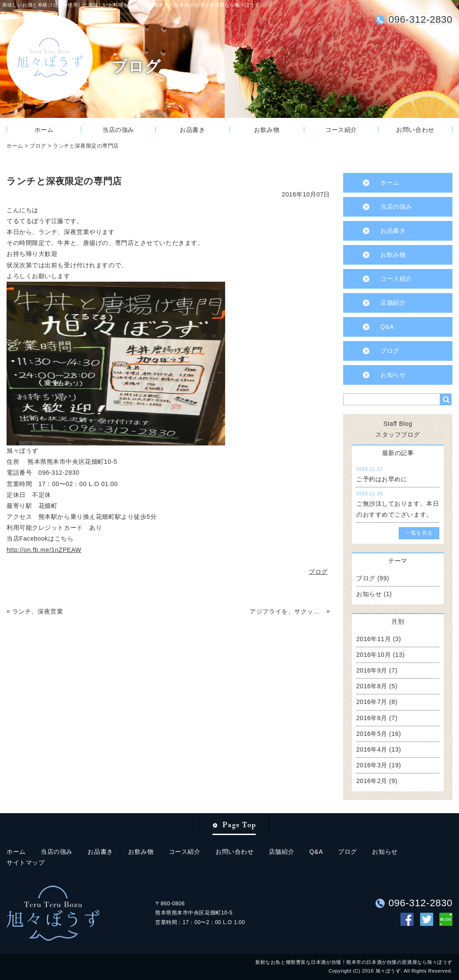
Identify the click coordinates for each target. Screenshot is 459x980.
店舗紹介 (393, 303)
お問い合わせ (415, 130)
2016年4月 (372, 749)
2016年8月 (372, 686)
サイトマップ (26, 863)
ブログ (38, 146)
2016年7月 (372, 702)
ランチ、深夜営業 (38, 611)
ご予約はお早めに (382, 479)
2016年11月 (374, 639)
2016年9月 (372, 670)
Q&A (387, 327)
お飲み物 (267, 130)
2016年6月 (372, 718)
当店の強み (118, 130)
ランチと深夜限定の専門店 (86, 146)
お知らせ (393, 375)
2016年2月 (372, 781)
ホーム (44, 130)
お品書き (192, 130)
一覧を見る (419, 533)
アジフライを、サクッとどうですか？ (287, 611)
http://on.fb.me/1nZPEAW (44, 550)
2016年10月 (374, 655)
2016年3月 (372, 765)
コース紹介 (341, 130)
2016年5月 (372, 734)
